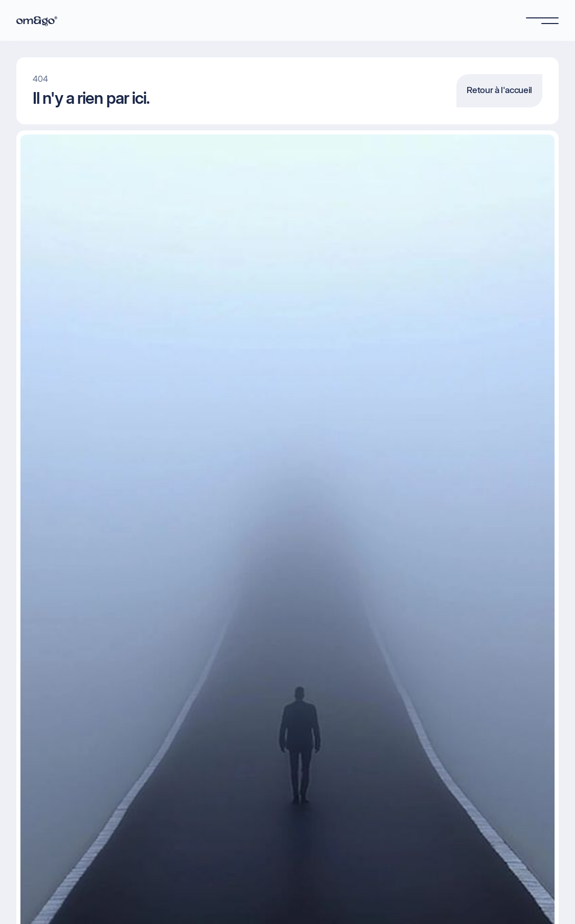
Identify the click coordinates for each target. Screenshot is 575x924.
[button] (542, 20)
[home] (37, 20)
